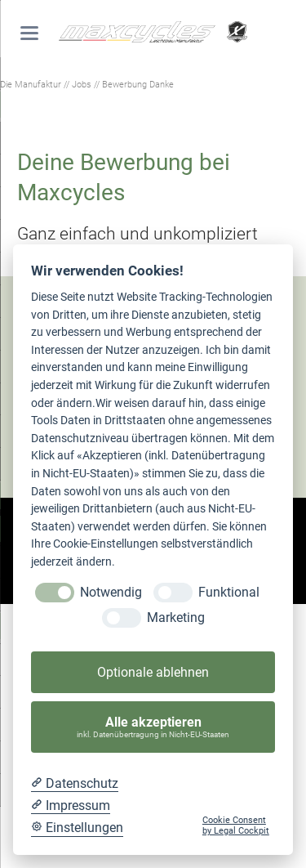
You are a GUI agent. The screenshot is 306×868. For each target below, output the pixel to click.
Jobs (82, 84)
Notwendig (111, 592)
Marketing (176, 617)
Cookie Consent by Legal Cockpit (236, 825)
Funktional (229, 592)
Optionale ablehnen (153, 672)
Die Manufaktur (31, 84)
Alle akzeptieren (153, 727)
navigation (29, 33)
